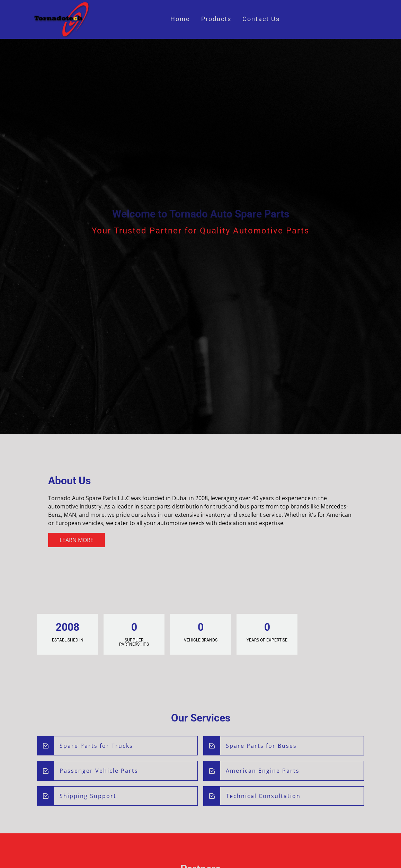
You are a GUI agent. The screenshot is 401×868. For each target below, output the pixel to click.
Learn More (77, 540)
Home (180, 19)
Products (216, 19)
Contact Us (261, 19)
